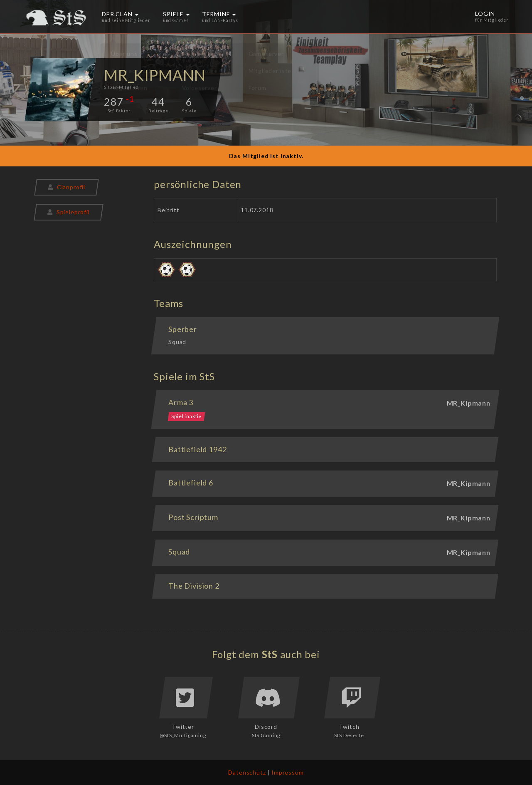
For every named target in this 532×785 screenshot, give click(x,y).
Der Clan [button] (126, 17)
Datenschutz (247, 772)
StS (270, 654)
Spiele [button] (176, 17)
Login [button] (492, 17)
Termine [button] (220, 17)
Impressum (288, 772)
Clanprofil (66, 187)
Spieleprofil (69, 212)
